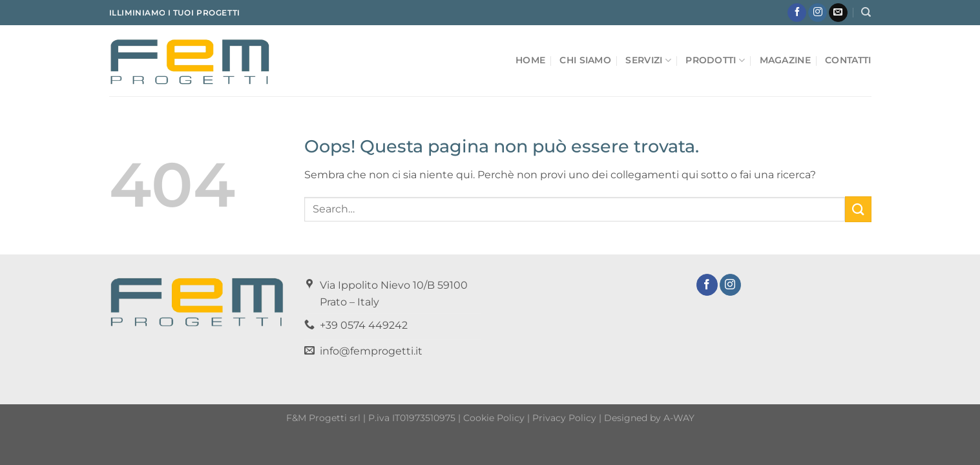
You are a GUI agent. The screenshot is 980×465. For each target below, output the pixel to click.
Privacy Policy (564, 418)
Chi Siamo (585, 60)
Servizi (648, 60)
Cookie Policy (494, 418)
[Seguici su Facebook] (797, 13)
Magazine (785, 60)
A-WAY (679, 418)
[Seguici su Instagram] (818, 13)
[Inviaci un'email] (838, 13)
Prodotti (715, 60)
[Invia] (858, 209)
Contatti (848, 60)
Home (530, 60)
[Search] (866, 12)
